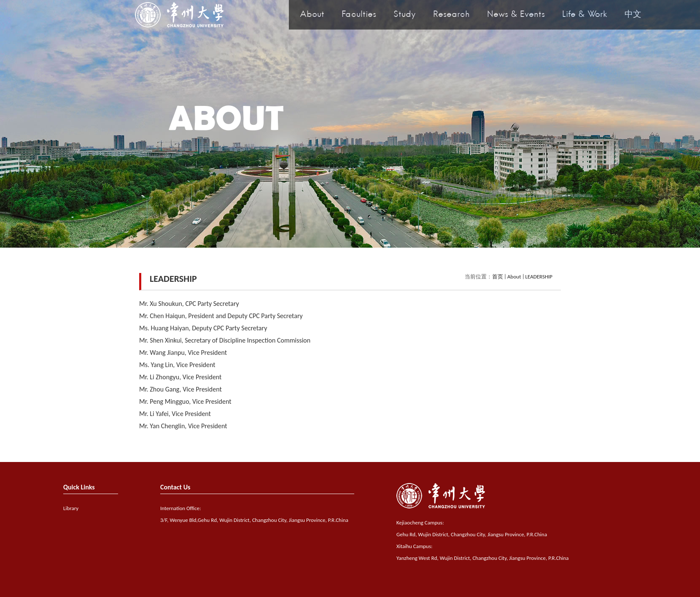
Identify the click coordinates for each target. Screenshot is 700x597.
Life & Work (585, 15)
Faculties (359, 15)
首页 (498, 277)
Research (451, 15)
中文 (633, 15)
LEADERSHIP (539, 277)
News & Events (516, 15)
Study (405, 15)
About (312, 15)
